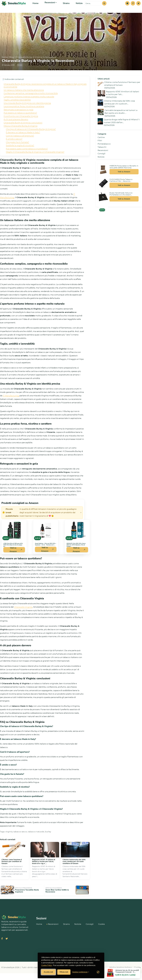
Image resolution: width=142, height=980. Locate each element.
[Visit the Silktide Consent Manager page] (98, 972)
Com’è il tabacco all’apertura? (20, 144)
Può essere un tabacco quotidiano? (20, 122)
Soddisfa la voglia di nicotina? (20, 154)
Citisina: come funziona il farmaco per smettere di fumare (12, 870)
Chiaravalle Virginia (23, 616)
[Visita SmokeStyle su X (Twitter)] (7, 945)
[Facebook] (133, 8)
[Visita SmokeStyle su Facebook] (2, 945)
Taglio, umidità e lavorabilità (17, 109)
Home (35, 8)
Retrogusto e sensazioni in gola (18, 118)
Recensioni (103, 159)
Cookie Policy (47, 965)
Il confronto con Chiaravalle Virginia (21, 125)
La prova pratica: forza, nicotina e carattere (24, 115)
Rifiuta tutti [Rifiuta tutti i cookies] (64, 972)
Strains (64, 8)
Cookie (101, 930)
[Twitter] (138, 8)
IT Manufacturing (11, 404)
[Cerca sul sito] (93, 8)
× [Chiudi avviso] (81, 521)
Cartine (101, 146)
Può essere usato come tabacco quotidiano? (27, 158)
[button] (127, 8)
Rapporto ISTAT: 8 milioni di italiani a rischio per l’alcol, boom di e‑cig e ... (44, 870)
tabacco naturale (36, 840)
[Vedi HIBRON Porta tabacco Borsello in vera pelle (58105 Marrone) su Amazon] (103, 179)
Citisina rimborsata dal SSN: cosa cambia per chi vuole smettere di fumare (74, 870)
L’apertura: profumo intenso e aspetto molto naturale (29, 105)
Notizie (76, 8)
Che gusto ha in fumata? (17, 151)
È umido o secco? (14, 148)
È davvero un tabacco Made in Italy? (23, 141)
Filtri (100, 149)
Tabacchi (102, 156)
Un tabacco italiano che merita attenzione (24, 99)
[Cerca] (104, 8)
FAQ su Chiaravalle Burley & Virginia (21, 135)
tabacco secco (20, 840)
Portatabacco (104, 153)
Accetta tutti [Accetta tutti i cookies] (48, 972)
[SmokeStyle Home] (14, 8)
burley (48, 840)
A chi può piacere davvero (16, 128)
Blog (11, 66)
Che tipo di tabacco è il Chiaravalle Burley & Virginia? (31, 138)
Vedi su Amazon (124, 181)
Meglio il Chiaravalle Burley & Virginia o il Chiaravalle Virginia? (35, 161)
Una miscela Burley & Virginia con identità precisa (27, 112)
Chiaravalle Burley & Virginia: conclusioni (23, 131)
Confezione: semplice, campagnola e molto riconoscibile (31, 102)
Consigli (102, 162)
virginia (9, 840)
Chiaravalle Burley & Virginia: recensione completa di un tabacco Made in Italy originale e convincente (45, 94)
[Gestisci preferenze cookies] (81, 972)
